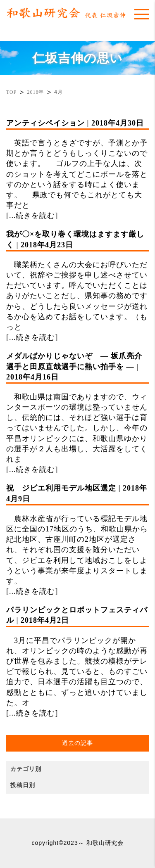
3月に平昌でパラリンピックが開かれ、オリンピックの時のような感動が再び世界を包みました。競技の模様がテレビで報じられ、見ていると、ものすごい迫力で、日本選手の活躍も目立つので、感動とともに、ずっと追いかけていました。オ (77, 656)
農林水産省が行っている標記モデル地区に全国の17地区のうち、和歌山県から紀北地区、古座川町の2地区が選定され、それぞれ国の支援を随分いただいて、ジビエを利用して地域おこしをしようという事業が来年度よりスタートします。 (77, 534)
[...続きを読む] (32, 216)
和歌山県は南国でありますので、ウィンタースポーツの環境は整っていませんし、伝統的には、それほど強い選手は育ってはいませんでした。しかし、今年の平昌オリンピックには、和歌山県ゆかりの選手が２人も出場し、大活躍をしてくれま (77, 407)
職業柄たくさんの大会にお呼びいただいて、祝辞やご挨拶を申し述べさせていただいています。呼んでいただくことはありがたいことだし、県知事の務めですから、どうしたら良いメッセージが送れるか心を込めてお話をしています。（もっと (77, 280)
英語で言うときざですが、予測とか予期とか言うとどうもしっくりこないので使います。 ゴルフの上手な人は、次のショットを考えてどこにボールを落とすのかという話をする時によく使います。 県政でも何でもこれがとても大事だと (77, 164)
